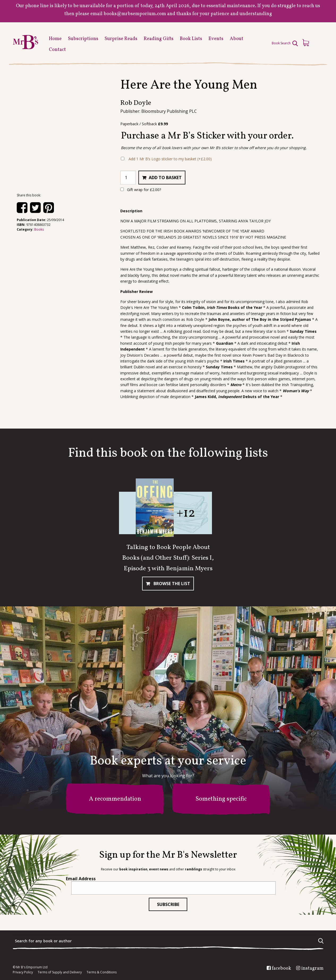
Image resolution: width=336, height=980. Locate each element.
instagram (312, 969)
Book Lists (191, 39)
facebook (281, 969)
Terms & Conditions (102, 972)
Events (216, 39)
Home (55, 39)
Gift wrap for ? (141, 190)
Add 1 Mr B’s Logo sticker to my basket (170, 159)
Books (39, 229)
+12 (186, 513)
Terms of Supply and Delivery (60, 972)
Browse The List (171, 584)
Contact (57, 50)
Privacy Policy (23, 972)
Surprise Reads (121, 39)
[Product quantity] (128, 178)
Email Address (81, 879)
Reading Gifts (159, 39)
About (237, 39)
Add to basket (165, 178)
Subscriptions (83, 39)
